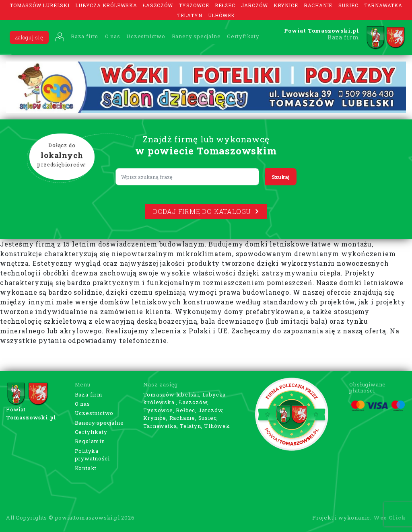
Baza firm (85, 36)
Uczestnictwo (146, 36)
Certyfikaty (243, 36)
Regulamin (90, 441)
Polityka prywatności (92, 455)
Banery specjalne (196, 36)
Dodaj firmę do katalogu (206, 211)
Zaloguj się (29, 37)
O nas (113, 36)
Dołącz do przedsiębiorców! (62, 156)
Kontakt (86, 468)
